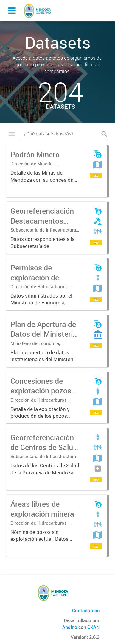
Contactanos (86, 611)
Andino (70, 627)
